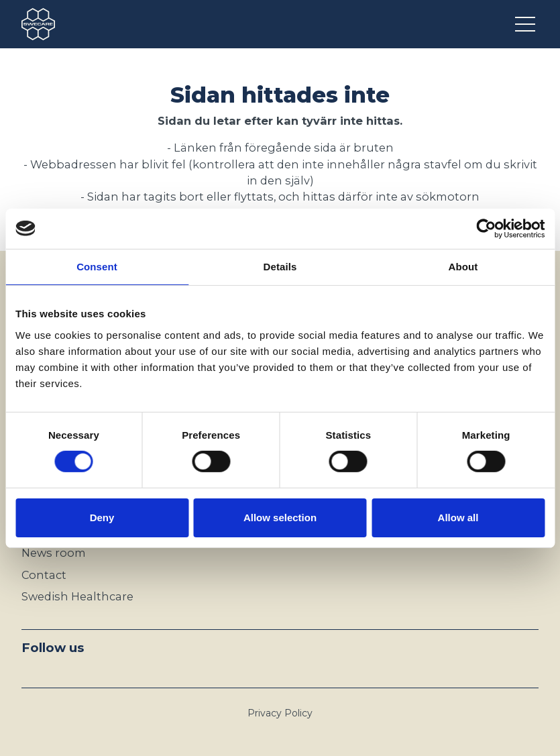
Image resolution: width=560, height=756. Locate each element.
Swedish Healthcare (77, 596)
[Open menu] (527, 24)
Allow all (458, 518)
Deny (102, 518)
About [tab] (463, 266)
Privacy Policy (280, 713)
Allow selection (280, 518)
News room (54, 553)
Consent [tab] (97, 266)
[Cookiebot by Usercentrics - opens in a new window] (486, 228)
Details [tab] (280, 266)
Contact (44, 575)
